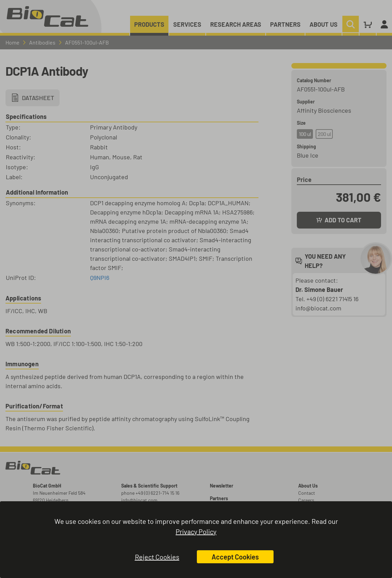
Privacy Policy (196, 531)
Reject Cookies (157, 557)
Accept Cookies (235, 557)
